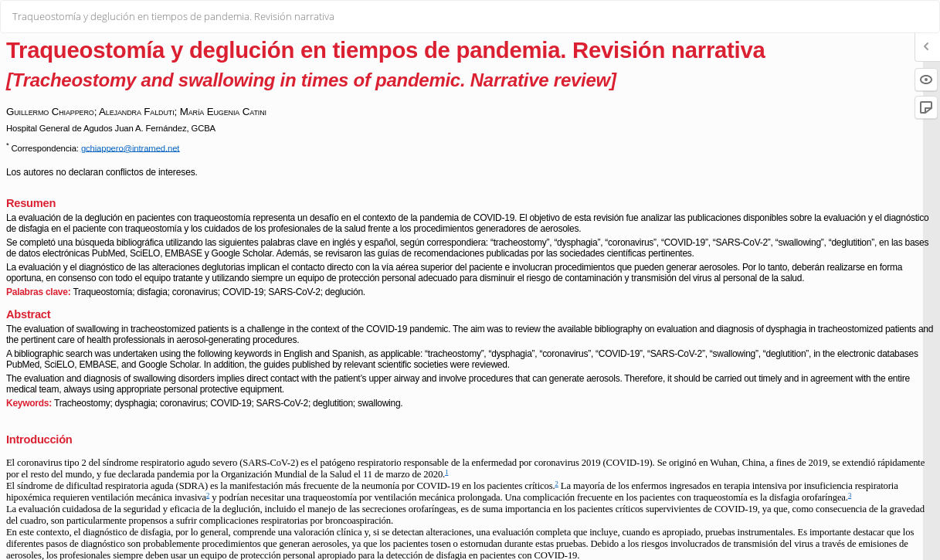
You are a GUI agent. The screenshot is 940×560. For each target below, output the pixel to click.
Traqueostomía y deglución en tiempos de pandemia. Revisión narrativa (173, 16)
